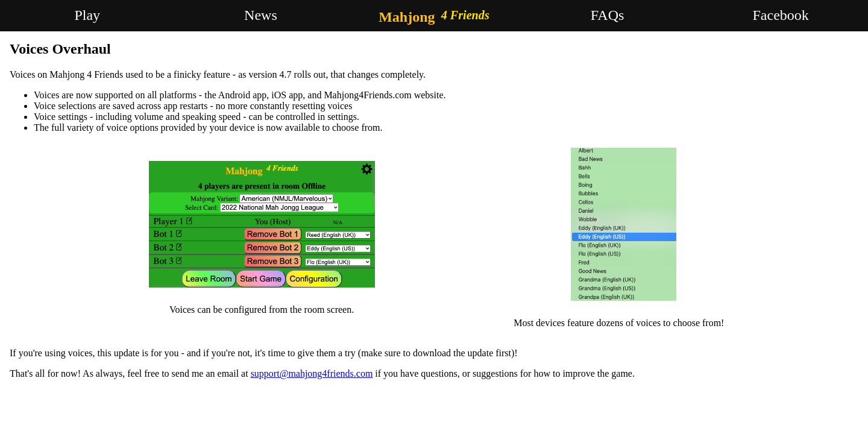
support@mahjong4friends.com (312, 373)
